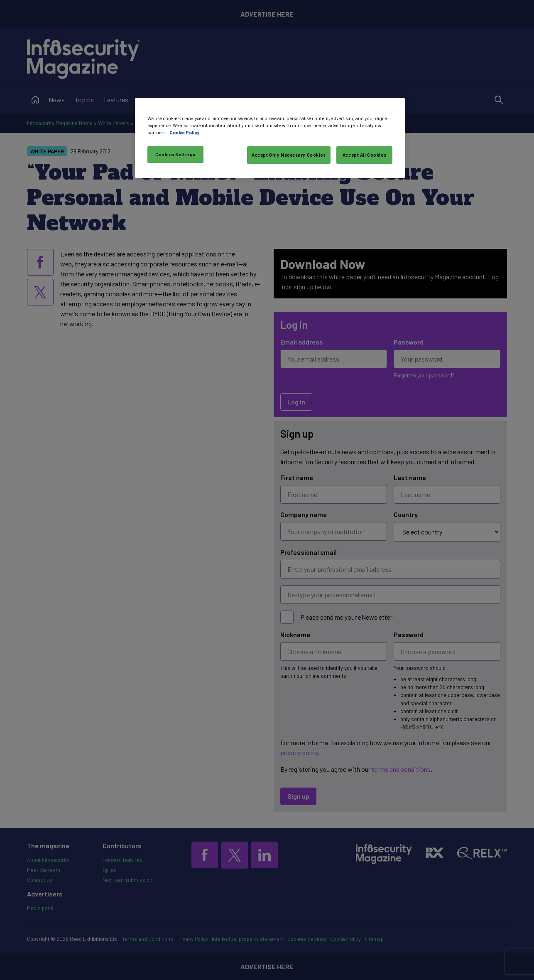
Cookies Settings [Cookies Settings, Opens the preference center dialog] (175, 154)
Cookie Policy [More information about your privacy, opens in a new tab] (185, 132)
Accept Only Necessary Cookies (289, 155)
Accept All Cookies (364, 155)
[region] (270, 138)
